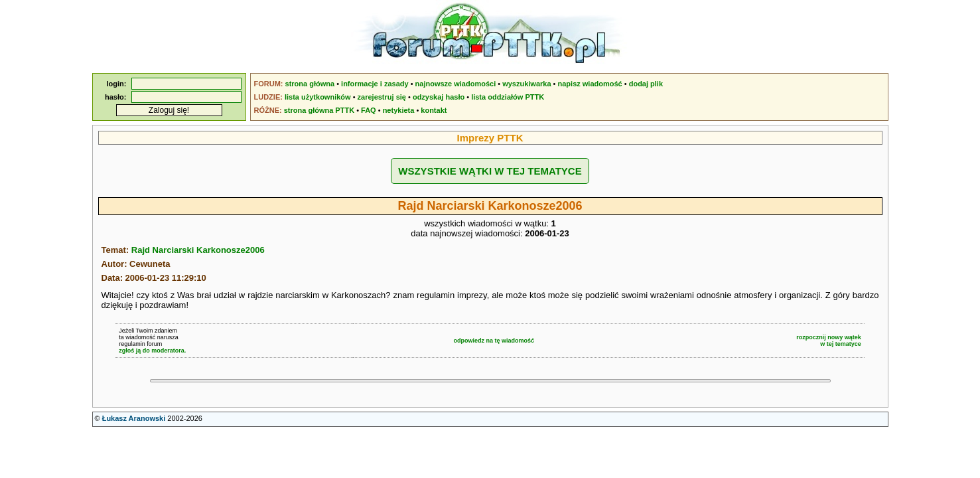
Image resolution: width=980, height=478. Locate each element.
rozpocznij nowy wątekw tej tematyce (829, 341)
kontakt (434, 110)
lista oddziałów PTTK (508, 97)
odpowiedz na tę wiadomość (494, 341)
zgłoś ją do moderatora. (152, 351)
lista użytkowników (318, 97)
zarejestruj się (382, 97)
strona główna (310, 84)
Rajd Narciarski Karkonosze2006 (198, 250)
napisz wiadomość (590, 84)
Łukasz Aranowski (134, 418)
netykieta (399, 110)
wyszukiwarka (526, 84)
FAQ (369, 110)
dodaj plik (646, 84)
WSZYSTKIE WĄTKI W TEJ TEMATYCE (490, 171)
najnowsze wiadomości (456, 84)
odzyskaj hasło (439, 97)
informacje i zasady (375, 84)
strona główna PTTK (319, 110)
